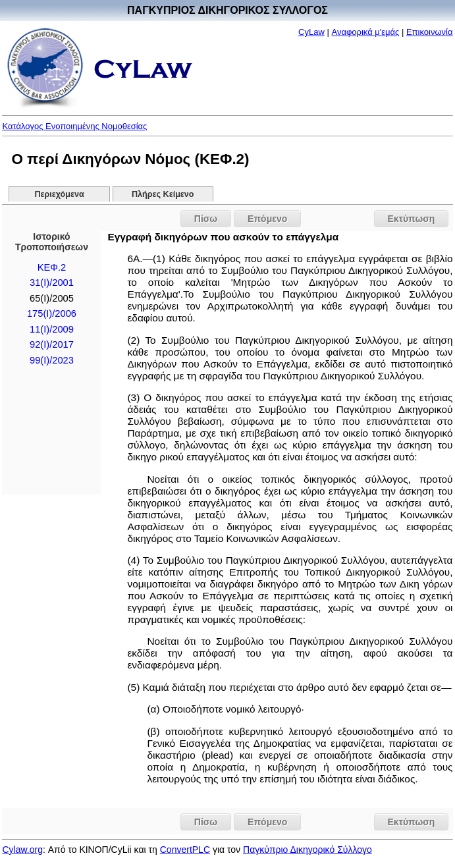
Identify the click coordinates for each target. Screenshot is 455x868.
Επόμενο (267, 219)
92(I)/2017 (52, 344)
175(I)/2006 (52, 313)
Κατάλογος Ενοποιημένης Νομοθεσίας (74, 126)
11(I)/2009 (52, 329)
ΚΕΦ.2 (52, 267)
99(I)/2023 (52, 360)
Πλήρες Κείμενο (163, 194)
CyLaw (311, 32)
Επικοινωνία (430, 32)
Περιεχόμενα (59, 194)
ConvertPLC (185, 850)
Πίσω (206, 219)
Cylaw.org (22, 850)
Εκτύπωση (412, 219)
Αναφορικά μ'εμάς (365, 32)
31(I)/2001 (52, 283)
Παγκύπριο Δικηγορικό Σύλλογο (308, 850)
